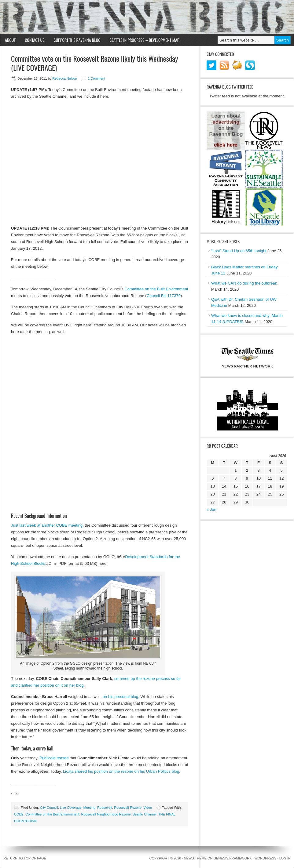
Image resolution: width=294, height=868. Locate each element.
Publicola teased (54, 758)
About (10, 40)
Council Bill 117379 (164, 296)
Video (148, 808)
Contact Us (35, 40)
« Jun (211, 509)
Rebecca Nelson (65, 78)
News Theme (195, 858)
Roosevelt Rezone (128, 808)
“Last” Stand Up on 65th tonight (239, 251)
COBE (19, 814)
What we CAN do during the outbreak (244, 283)
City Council (49, 808)
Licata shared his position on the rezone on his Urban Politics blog (121, 771)
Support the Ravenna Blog (77, 40)
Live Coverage (71, 808)
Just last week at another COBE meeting (47, 525)
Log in (285, 858)
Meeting (89, 808)
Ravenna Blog (147, 17)
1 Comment (96, 78)
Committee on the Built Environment (156, 289)
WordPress (265, 858)
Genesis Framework (233, 858)
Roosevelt (105, 808)
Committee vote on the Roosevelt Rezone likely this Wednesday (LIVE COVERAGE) (94, 63)
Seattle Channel (145, 814)
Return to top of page (25, 858)
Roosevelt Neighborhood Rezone (106, 814)
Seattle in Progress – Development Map (145, 40)
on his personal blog (120, 697)
